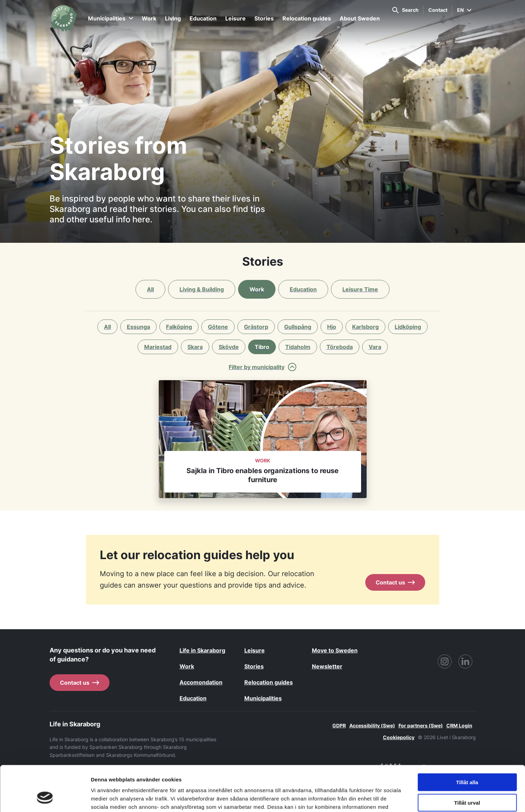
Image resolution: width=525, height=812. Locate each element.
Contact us (395, 582)
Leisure (235, 18)
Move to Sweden (335, 650)
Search (405, 10)
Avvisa (467, 783)
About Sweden (360, 18)
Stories (264, 18)
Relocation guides (307, 18)
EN (464, 10)
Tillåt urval (467, 763)
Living (173, 18)
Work (149, 18)
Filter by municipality (262, 367)
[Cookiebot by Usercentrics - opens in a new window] (45, 798)
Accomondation (201, 682)
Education (203, 18)
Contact (438, 10)
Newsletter (327, 666)
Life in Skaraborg (202, 650)
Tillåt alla (467, 743)
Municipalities (111, 18)
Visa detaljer (377, 798)
